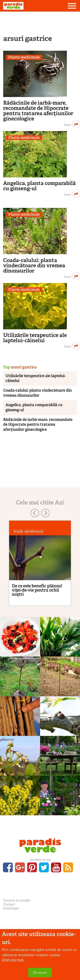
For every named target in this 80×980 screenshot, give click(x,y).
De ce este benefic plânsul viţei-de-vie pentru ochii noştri (37, 590)
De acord (40, 973)
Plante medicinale (24, 57)
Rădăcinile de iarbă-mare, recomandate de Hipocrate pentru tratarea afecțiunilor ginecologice (38, 111)
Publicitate (11, 908)
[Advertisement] (40, 22)
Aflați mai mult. (13, 960)
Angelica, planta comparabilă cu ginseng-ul (39, 186)
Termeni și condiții (17, 900)
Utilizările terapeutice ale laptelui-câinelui (35, 338)
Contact (9, 904)
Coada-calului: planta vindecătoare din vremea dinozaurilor (34, 265)
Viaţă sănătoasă (28, 531)
